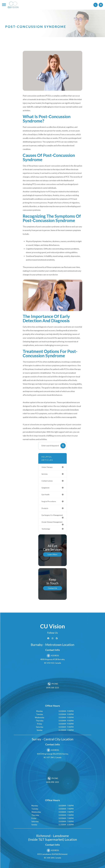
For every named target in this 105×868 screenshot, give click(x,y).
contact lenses (48, 481)
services (45, 474)
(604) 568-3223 (52, 695)
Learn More (52, 561)
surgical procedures (50, 502)
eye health (46, 495)
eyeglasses (46, 488)
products (45, 509)
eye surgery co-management (48, 518)
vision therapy (48, 467)
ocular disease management (48, 527)
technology (46, 536)
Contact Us (52, 595)
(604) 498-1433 (52, 789)
